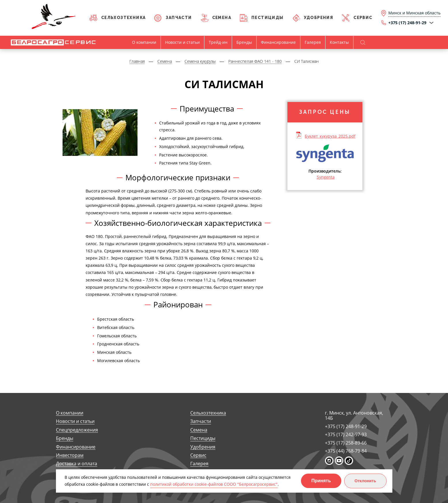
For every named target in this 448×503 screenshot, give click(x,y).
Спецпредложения (77, 430)
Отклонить (365, 481)
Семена (222, 18)
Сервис (363, 18)
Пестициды (268, 18)
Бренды (244, 42)
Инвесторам (70, 455)
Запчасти (179, 18)
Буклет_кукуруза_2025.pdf (330, 136)
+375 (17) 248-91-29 (346, 426)
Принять (321, 481)
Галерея (313, 42)
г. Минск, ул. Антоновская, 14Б (354, 416)
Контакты (339, 42)
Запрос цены (325, 112)
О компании (144, 42)
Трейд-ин (218, 42)
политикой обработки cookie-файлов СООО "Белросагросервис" (214, 484)
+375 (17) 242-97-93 (346, 434)
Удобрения (319, 18)
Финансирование (278, 42)
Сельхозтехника (124, 18)
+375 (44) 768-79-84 (346, 451)
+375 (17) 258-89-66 (346, 443)
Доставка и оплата (77, 464)
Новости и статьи (182, 42)
